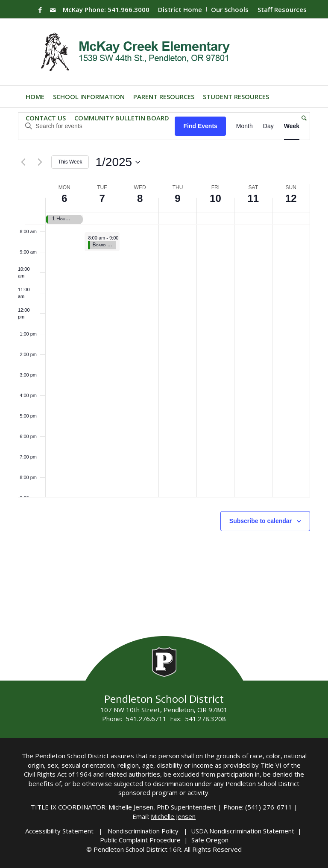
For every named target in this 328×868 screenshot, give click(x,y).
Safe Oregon (210, 840)
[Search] (302, 118)
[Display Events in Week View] (292, 126)
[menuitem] (180, 9)
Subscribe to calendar (261, 521)
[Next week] (40, 162)
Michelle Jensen (173, 816)
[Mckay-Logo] (133, 52)
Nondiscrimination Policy (144, 831)
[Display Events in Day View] (268, 126)
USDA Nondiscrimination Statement (243, 831)
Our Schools (230, 9)
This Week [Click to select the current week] (70, 162)
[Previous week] (23, 162)
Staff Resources (282, 9)
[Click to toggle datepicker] (118, 162)
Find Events (200, 126)
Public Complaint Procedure (140, 840)
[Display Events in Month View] (245, 126)
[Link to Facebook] (40, 10)
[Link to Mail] (53, 10)
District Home (180, 9)
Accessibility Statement (59, 831)
